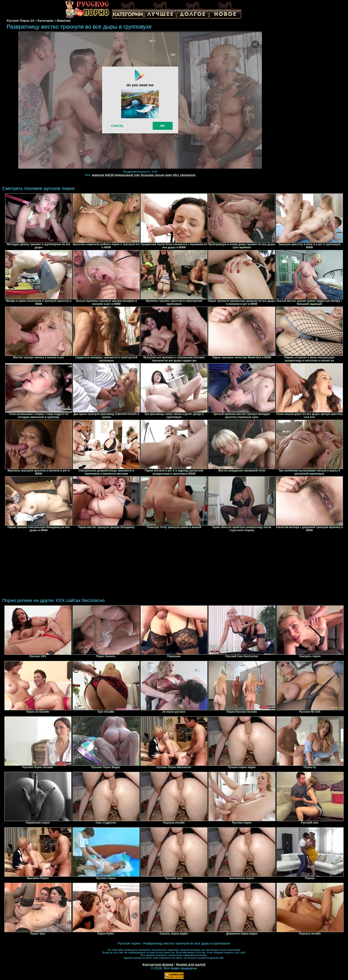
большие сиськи (153, 175)
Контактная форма (158, 964)
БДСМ (109, 175)
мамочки (98, 175)
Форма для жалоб (191, 964)
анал (169, 175)
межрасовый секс (127, 175)
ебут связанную (184, 175)
